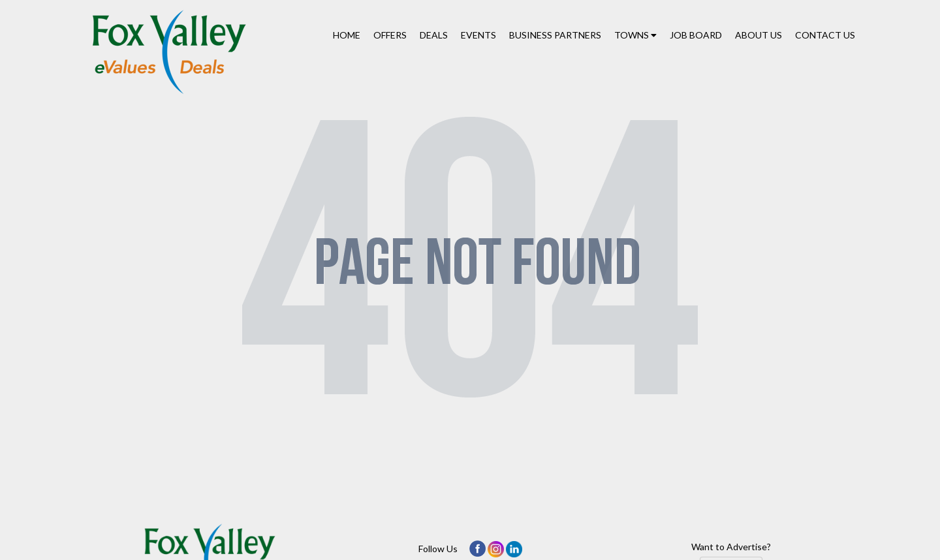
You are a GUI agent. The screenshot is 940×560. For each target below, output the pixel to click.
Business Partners (555, 35)
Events (478, 35)
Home (347, 35)
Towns (635, 35)
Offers (390, 35)
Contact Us (825, 35)
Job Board (696, 35)
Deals (434, 35)
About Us (759, 35)
